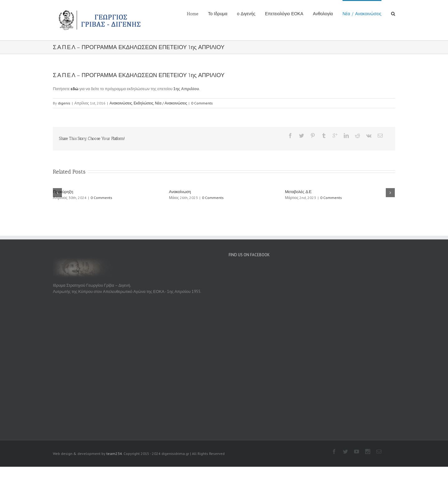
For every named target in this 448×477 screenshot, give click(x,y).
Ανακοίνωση (180, 192)
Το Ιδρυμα (217, 14)
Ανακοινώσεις (121, 103)
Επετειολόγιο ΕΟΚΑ (284, 14)
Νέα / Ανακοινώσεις (362, 14)
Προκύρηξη (63, 192)
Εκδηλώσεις (143, 103)
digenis (64, 103)
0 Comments (202, 103)
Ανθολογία (323, 14)
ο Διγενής (246, 14)
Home (193, 14)
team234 (114, 454)
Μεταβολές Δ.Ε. (299, 192)
